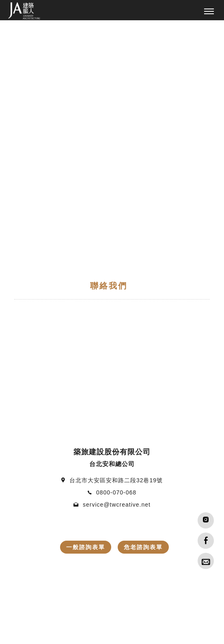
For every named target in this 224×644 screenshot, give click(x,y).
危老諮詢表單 (143, 324)
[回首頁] (24, 11)
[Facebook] (206, 541)
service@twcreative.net (117, 281)
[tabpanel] (112, 20)
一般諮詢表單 (86, 324)
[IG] (206, 520)
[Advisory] (206, 561)
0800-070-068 (116, 269)
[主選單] (209, 12)
